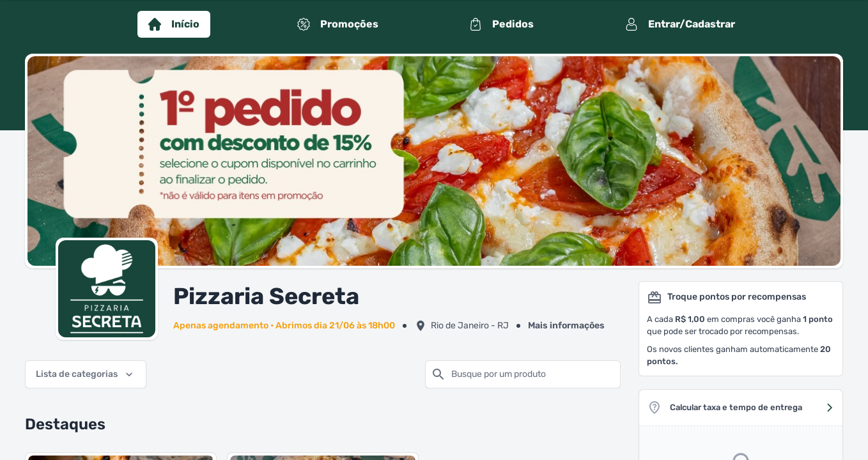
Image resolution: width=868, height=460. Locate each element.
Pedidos (501, 24)
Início (174, 24)
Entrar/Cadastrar (680, 24)
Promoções (338, 24)
